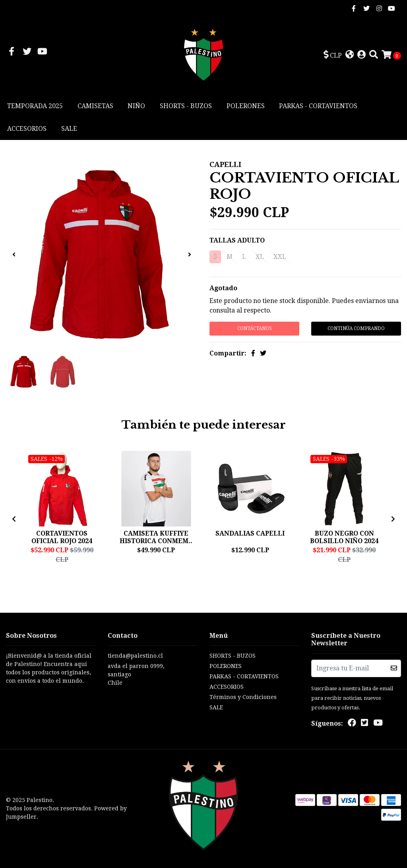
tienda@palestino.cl (135, 656)
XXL (280, 257)
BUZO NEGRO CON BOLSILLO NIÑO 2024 (344, 537)
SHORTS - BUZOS (186, 106)
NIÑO (136, 106)
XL (260, 257)
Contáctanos (255, 328)
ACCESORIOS (27, 129)
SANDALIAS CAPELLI (250, 533)
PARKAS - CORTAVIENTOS (318, 106)
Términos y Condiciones (243, 697)
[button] (333, 55)
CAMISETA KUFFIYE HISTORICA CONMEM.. (156, 537)
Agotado (223, 288)
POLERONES (246, 106)
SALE (69, 129)
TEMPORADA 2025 (35, 106)
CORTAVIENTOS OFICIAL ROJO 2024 (62, 537)
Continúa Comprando (356, 328)
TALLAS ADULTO (237, 240)
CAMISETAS (95, 106)
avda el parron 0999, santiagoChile (136, 674)
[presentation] (14, 255)
